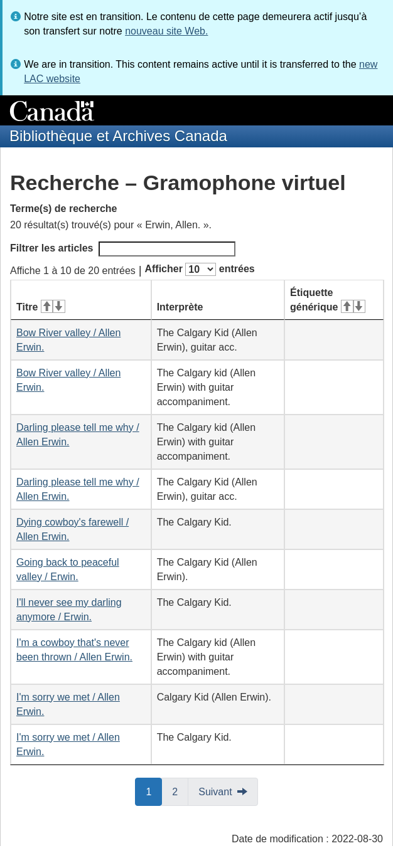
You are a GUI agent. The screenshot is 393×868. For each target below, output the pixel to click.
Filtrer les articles (123, 249)
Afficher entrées (199, 269)
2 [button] (180, 791)
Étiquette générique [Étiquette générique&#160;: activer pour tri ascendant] (328, 300)
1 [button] (154, 791)
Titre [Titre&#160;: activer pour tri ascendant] (41, 307)
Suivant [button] (215, 792)
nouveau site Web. (166, 31)
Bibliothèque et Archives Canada (118, 136)
